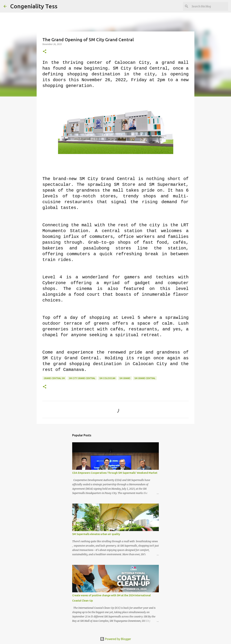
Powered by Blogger (115, 639)
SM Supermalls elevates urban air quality (96, 534)
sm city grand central (82, 378)
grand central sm (54, 378)
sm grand (125, 378)
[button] (45, 52)
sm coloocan (107, 378)
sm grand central (145, 378)
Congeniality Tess (34, 6)
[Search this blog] (209, 6)
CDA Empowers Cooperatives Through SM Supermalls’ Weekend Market (115, 473)
